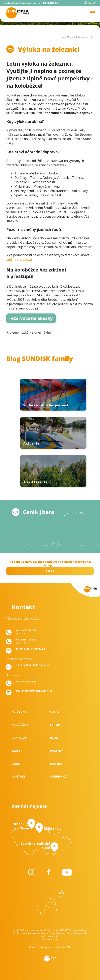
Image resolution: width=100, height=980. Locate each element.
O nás (55, 712)
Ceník (16, 763)
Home (61, 37)
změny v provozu (19, 259)
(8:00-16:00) (26, 632)
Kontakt (19, 776)
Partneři (57, 751)
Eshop (55, 725)
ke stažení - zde (50, 939)
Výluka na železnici (84, 37)
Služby (17, 751)
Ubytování (20, 738)
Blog (69, 37)
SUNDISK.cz (59, 776)
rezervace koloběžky (31, 318)
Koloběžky (20, 725)
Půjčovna (19, 712)
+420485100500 (49, 3)
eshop (50, 571)
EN (94, 3)
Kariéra (56, 763)
